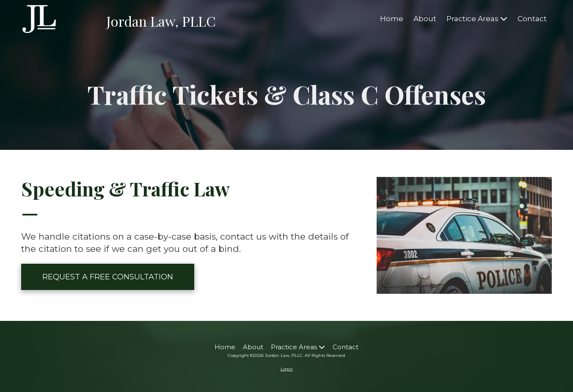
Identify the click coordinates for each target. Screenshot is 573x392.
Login (287, 369)
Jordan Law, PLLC (161, 21)
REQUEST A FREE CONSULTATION (108, 277)
